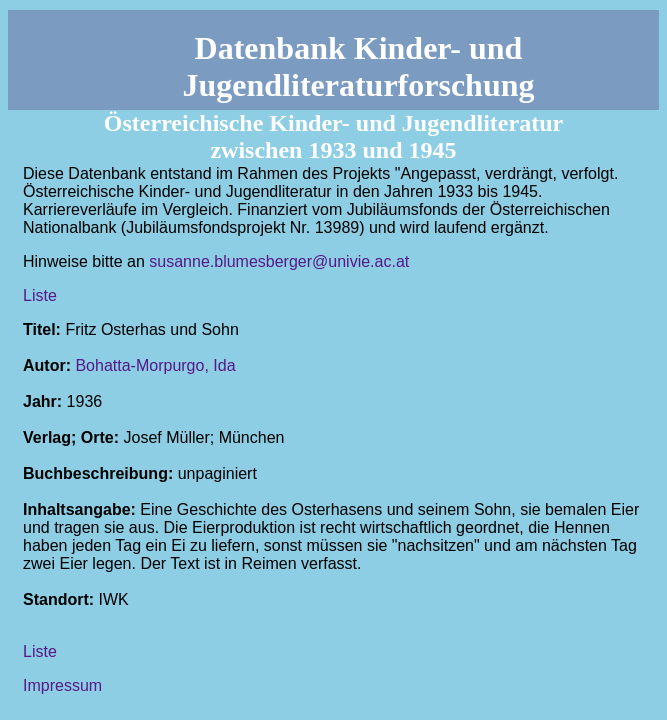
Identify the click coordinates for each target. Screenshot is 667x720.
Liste (40, 295)
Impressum (62, 685)
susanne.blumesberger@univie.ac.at (279, 261)
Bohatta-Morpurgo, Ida (155, 365)
